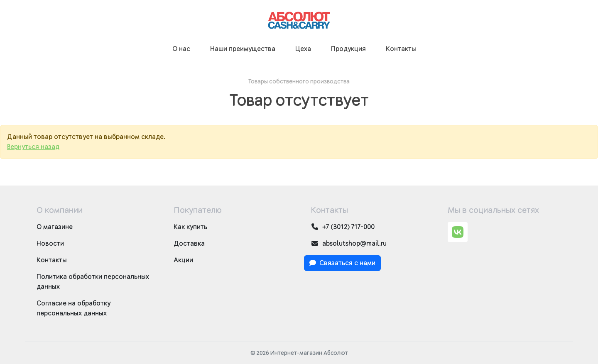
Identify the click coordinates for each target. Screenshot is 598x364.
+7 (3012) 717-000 (343, 227)
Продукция (348, 49)
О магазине (55, 227)
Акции (183, 260)
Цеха (303, 49)
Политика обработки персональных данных (93, 282)
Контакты (401, 49)
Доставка (189, 244)
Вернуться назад (33, 147)
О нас (181, 49)
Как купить (190, 227)
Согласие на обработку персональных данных (74, 308)
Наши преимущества (243, 49)
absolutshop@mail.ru (349, 243)
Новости (50, 244)
